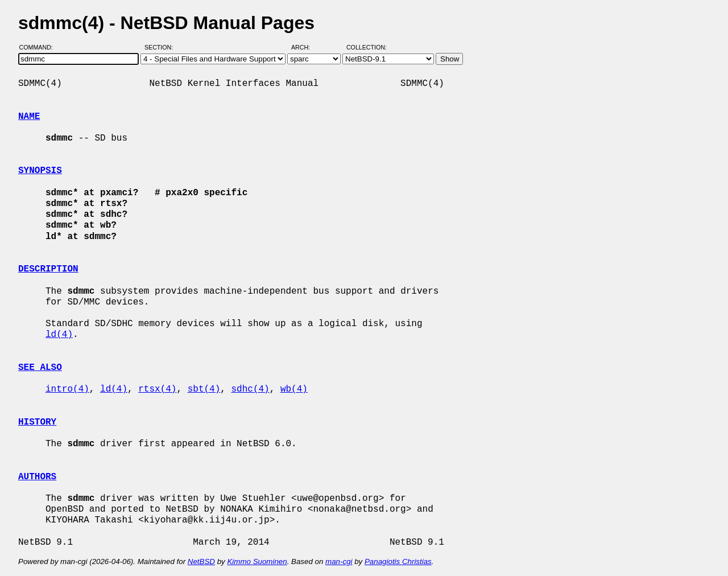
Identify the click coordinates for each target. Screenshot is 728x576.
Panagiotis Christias (398, 561)
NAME (29, 117)
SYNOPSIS (40, 171)
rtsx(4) (157, 389)
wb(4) (294, 389)
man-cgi (339, 561)
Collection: (367, 47)
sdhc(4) (250, 389)
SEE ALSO (40, 368)
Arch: (306, 47)
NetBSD (201, 561)
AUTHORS (37, 477)
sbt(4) (204, 389)
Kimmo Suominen (257, 561)
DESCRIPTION (48, 269)
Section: (161, 47)
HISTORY (37, 422)
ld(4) (59, 335)
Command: (40, 47)
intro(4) (67, 389)
